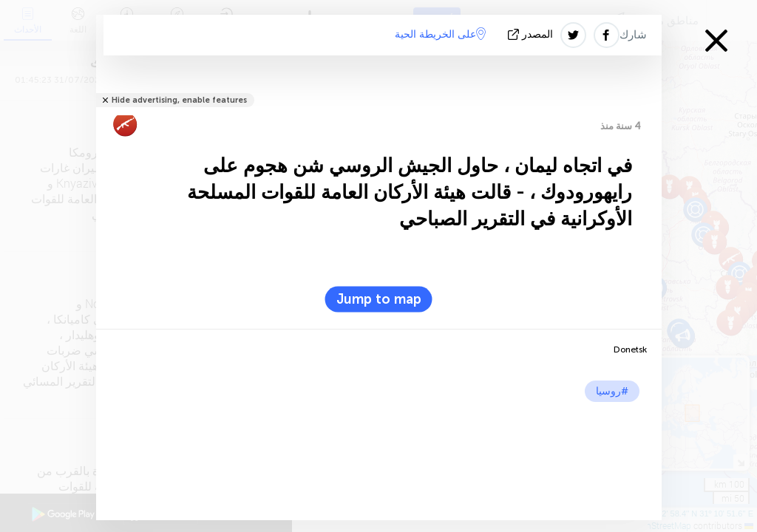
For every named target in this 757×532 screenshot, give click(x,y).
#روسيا (612, 391)
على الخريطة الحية (440, 34)
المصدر (532, 34)
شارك (633, 35)
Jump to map (379, 299)
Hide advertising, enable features (179, 100)
